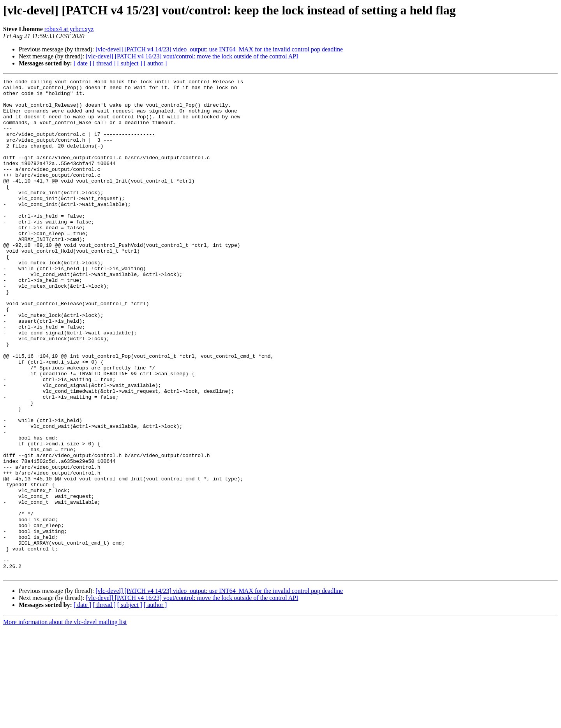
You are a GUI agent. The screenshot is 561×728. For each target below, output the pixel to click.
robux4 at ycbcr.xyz (69, 29)
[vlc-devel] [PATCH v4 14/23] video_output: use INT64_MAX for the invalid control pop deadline (219, 49)
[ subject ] (130, 63)
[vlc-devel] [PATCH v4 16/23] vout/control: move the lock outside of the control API (192, 56)
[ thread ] (104, 63)
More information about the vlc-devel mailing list (65, 721)
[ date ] (82, 63)
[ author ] (155, 63)
